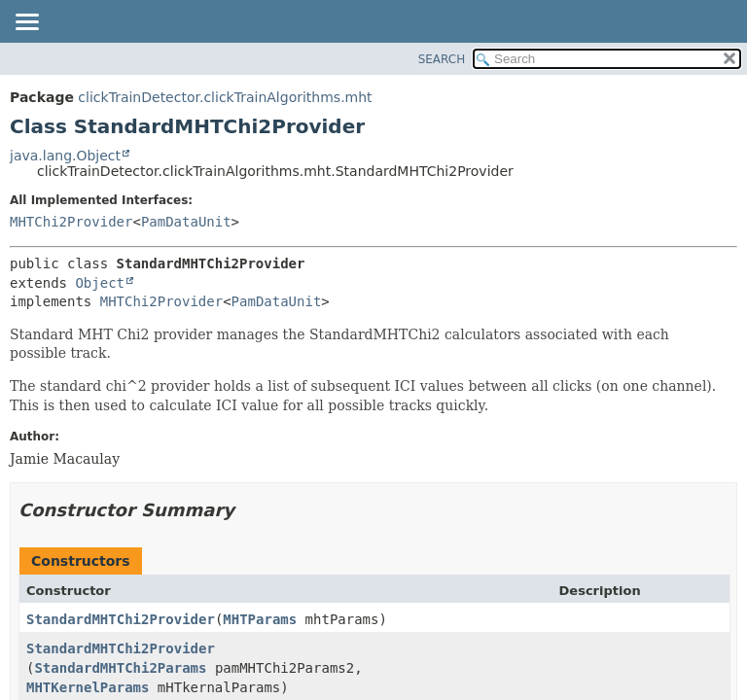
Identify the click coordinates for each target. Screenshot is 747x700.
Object (100, 283)
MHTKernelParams (88, 687)
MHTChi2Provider (71, 222)
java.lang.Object (65, 156)
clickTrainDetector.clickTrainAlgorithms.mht (225, 97)
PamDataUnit (186, 222)
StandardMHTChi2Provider (121, 619)
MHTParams (260, 619)
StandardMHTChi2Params (120, 668)
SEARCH (442, 59)
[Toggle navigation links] (26, 23)
